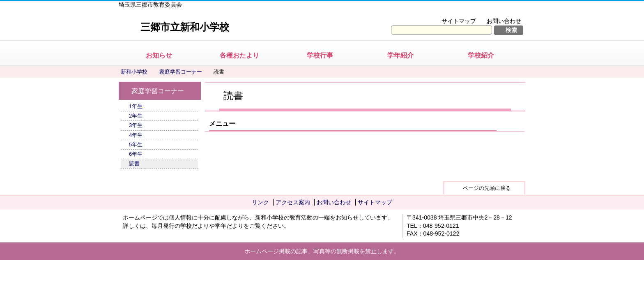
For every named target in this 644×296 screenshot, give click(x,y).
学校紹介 (481, 55)
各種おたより (239, 55)
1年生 (136, 106)
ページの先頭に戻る (487, 188)
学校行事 (320, 55)
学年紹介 (400, 55)
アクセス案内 (293, 202)
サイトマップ (459, 21)
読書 (134, 163)
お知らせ (159, 55)
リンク (260, 202)
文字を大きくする (443, 11)
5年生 (136, 145)
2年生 (136, 116)
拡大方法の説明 (498, 11)
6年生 (136, 154)
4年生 (136, 135)
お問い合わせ (504, 21)
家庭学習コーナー (181, 72)
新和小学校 (134, 72)
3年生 (136, 125)
